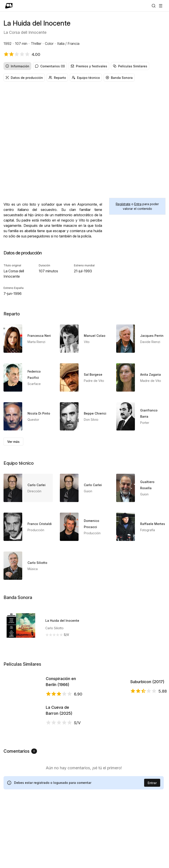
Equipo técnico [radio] (86, 78)
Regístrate (123, 204)
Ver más (13, 442)
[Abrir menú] (161, 6)
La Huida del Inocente (62, 621)
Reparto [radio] (57, 78)
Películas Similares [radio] (130, 66)
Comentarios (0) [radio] (50, 66)
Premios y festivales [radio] (89, 66)
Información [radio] (17, 66)
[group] (84, 66)
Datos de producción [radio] (24, 78)
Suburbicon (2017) (147, 697)
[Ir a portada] (9, 6)
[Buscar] (154, 6)
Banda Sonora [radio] (119, 78)
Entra (138, 204)
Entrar (152, 845)
